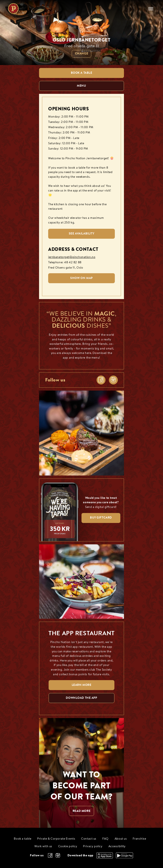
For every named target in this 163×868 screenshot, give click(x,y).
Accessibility (117, 847)
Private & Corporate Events (56, 839)
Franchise (139, 839)
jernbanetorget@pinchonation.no (72, 257)
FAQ (105, 839)
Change (81, 54)
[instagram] (113, 380)
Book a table (22, 839)
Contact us (89, 839)
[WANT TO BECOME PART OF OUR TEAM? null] (81, 773)
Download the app (80, 855)
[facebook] (101, 380)
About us (121, 839)
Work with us (43, 847)
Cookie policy (68, 847)
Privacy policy (93, 847)
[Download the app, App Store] (105, 857)
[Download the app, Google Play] (124, 857)
